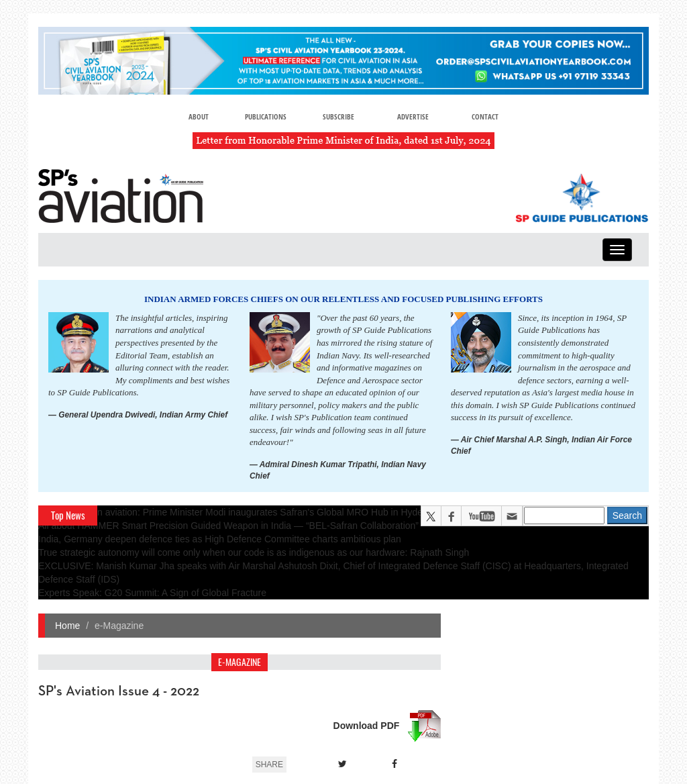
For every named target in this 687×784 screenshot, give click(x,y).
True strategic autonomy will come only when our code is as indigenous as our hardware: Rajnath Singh (254, 552)
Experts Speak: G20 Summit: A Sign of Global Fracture (152, 593)
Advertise (413, 116)
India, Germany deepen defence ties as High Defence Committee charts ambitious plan (220, 539)
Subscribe (338, 116)
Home (67, 626)
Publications (266, 116)
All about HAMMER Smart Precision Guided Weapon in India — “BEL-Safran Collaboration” (228, 526)
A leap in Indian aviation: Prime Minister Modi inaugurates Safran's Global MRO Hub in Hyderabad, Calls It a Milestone (285, 512)
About (199, 116)
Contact (485, 116)
